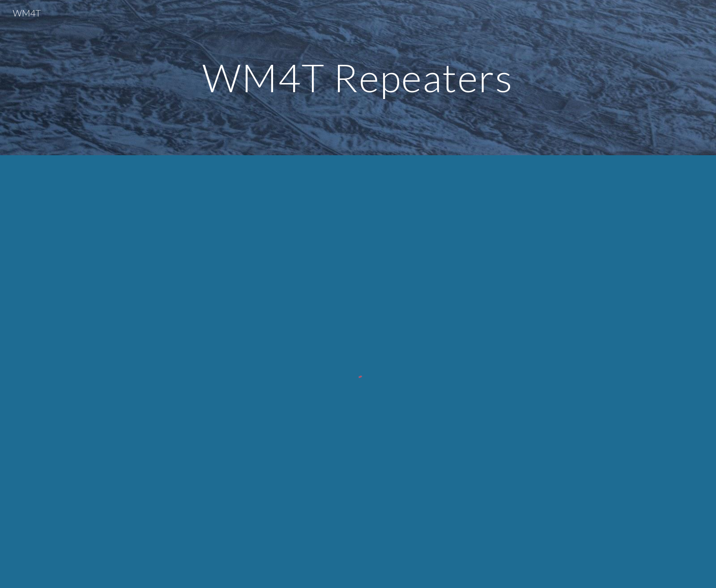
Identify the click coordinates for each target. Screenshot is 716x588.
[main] (358, 77)
